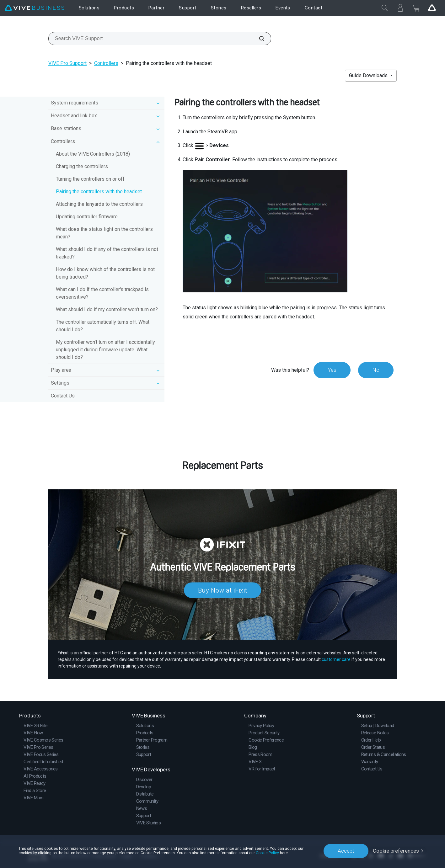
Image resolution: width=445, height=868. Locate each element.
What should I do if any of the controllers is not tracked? (107, 253)
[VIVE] (35, 8)
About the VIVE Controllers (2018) (93, 154)
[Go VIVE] (432, 8)
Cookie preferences (396, 851)
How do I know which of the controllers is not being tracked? (105, 273)
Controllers (106, 63)
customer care (336, 659)
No (376, 370)
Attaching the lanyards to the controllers (99, 204)
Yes (332, 370)
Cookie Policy (267, 853)
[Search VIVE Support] (258, 39)
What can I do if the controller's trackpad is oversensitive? (102, 293)
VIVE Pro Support (67, 63)
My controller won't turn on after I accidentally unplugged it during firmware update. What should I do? (105, 350)
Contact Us (63, 396)
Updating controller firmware (87, 217)
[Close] (385, 8)
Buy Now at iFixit (223, 590)
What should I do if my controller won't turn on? (107, 309)
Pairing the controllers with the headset (99, 192)
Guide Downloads (369, 75)
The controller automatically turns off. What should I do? (103, 326)
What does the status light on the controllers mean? (104, 233)
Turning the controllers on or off (90, 179)
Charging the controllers (82, 166)
